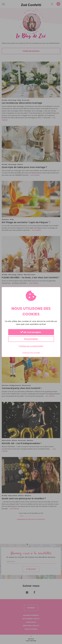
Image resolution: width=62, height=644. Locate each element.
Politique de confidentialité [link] (31, 346)
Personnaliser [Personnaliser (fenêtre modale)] (31, 339)
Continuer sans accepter (31, 353)
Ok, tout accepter (31, 332)
